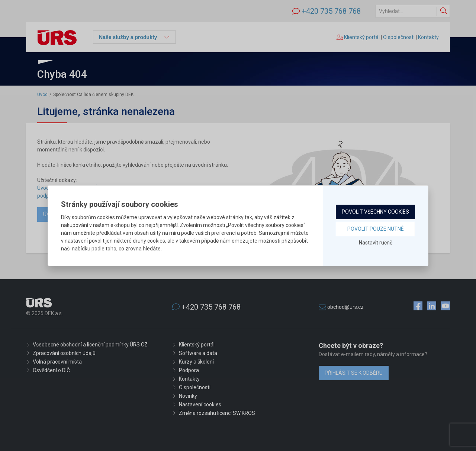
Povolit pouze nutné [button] (376, 229)
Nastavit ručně (376, 243)
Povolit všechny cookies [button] (375, 212)
